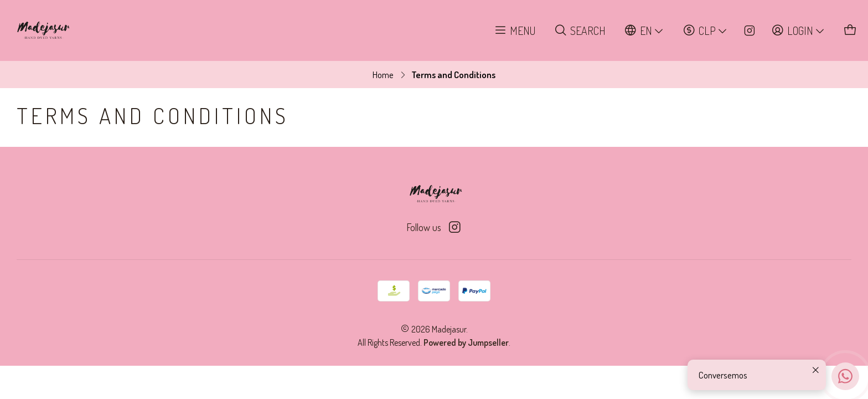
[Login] (799, 31)
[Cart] (851, 31)
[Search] (580, 31)
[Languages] (644, 31)
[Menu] (515, 31)
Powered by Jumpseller (466, 342)
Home (383, 75)
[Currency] (706, 31)
